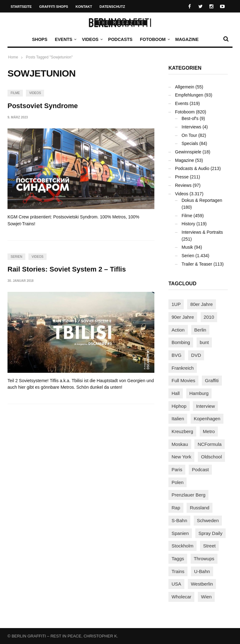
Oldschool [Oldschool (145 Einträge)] (211, 457)
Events (65, 39)
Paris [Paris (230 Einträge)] (177, 469)
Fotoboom (154, 39)
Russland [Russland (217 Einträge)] (200, 508)
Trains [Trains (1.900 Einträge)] (178, 571)
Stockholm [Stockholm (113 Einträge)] (182, 546)
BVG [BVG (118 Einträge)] (177, 355)
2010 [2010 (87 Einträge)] (209, 317)
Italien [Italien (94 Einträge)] (178, 419)
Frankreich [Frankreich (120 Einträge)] (183, 368)
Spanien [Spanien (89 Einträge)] (180, 533)
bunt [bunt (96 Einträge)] (204, 342)
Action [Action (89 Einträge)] (178, 330)
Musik (187, 247)
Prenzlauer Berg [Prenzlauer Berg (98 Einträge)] (188, 495)
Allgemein (185, 87)
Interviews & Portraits (202, 232)
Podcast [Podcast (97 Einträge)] (200, 469)
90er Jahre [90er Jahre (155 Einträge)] (183, 317)
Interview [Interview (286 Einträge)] (205, 406)
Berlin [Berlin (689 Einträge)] (200, 330)
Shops (40, 39)
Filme (15, 93)
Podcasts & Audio (192, 168)
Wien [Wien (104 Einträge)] (206, 597)
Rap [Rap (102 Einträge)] (176, 508)
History (188, 224)
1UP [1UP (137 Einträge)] (176, 304)
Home (13, 57)
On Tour (189, 135)
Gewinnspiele (188, 152)
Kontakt (84, 7)
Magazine (187, 39)
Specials (190, 143)
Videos (92, 39)
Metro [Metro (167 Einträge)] (209, 431)
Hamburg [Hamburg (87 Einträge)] (199, 393)
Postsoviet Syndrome (43, 106)
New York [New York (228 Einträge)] (181, 457)
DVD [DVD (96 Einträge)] (196, 355)
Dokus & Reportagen (202, 200)
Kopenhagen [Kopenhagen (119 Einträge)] (207, 419)
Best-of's (190, 118)
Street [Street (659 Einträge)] (209, 546)
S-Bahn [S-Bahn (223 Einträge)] (179, 520)
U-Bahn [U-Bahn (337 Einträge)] (202, 571)
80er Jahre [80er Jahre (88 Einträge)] (202, 304)
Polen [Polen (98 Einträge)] (177, 482)
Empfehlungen (189, 95)
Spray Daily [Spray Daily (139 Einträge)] (210, 533)
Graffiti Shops (54, 7)
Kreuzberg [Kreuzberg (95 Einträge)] (182, 431)
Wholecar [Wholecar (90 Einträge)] (181, 597)
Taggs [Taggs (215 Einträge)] (178, 559)
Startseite (21, 7)
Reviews (183, 185)
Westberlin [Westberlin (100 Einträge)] (202, 584)
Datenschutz (112, 7)
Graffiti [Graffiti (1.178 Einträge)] (212, 380)
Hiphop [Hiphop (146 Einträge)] (179, 406)
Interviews (191, 127)
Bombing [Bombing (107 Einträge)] (181, 342)
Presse (182, 177)
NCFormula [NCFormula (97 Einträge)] (210, 444)
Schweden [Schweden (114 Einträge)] (208, 520)
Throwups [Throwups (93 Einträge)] (204, 559)
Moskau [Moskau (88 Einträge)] (180, 444)
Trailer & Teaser (197, 264)
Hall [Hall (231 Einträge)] (176, 393)
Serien (16, 257)
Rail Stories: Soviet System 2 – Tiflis (67, 269)
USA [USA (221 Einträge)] (176, 584)
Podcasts (120, 39)
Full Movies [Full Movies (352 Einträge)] (183, 380)
